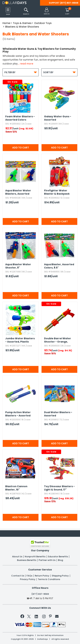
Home (6, 23)
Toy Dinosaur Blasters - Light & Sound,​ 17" (59, 488)
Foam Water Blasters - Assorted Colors (20, 118)
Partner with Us (47, 560)
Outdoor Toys (43, 23)
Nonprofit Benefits (35, 557)
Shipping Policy (60, 576)
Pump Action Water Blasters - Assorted (18, 414)
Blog (60, 560)
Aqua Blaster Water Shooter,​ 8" (18, 266)
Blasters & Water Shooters (22, 27)
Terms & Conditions (49, 579)
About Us (17, 557)
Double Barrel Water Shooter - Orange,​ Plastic (58, 340)
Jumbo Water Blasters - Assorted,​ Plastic (20, 340)
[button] (47, 11)
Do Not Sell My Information (50, 635)
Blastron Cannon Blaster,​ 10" (16, 488)
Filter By (21, 72)
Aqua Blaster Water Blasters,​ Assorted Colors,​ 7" (18, 192)
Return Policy (42, 576)
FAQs (29, 576)
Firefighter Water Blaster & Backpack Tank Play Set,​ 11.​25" (57, 192)
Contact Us (18, 576)
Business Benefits (27, 560)
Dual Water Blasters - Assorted (58, 414)
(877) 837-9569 (69, 3)
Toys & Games (22, 23)
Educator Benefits (58, 557)
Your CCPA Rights (25, 635)
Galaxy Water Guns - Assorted (58, 118)
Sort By (59, 72)
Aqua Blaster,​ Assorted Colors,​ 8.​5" (59, 266)
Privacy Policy (28, 579)
